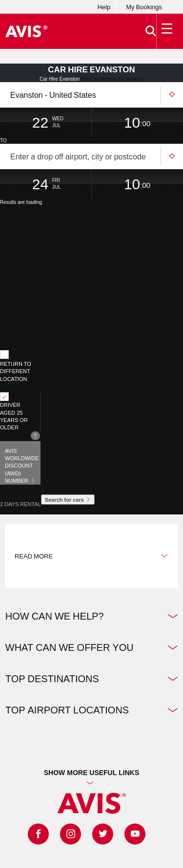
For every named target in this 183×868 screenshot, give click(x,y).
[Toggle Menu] (167, 31)
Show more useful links (92, 772)
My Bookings (144, 7)
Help (104, 7)
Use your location (172, 95)
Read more (91, 556)
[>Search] (151, 31)
